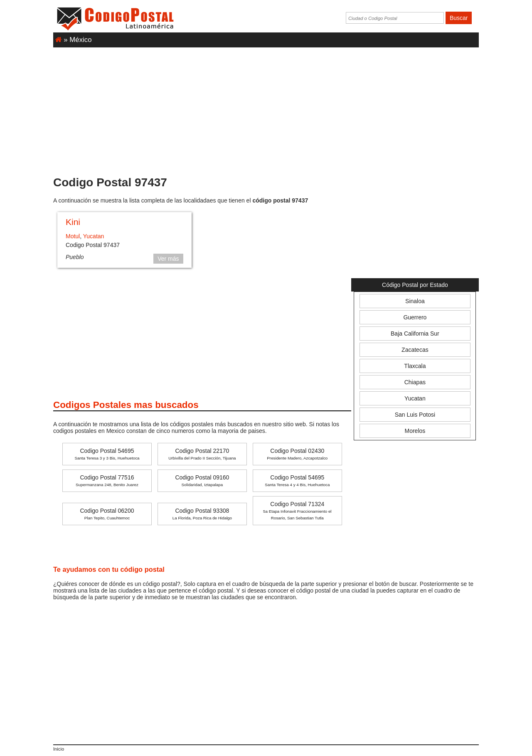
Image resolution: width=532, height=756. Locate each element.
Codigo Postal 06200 (107, 514)
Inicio (59, 749)
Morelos (415, 431)
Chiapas (415, 382)
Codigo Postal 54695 (107, 454)
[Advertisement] (266, 108)
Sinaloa (415, 301)
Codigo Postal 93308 (202, 514)
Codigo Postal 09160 (202, 481)
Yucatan (94, 236)
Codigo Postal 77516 (107, 481)
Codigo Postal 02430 (297, 454)
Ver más (168, 259)
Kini (73, 222)
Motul (73, 236)
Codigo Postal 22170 (202, 454)
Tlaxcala (415, 366)
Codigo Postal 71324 (297, 510)
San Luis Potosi (415, 415)
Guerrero (415, 317)
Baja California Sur (415, 334)
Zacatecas (415, 350)
